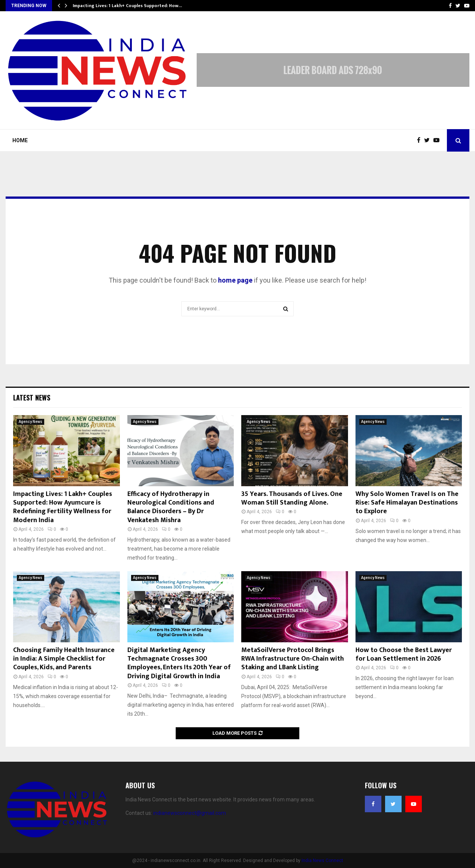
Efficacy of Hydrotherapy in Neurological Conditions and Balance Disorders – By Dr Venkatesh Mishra (171, 507)
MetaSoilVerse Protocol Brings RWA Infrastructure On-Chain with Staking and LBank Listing (293, 659)
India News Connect (322, 861)
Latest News (32, 398)
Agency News (31, 422)
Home (20, 140)
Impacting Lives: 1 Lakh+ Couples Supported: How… (127, 6)
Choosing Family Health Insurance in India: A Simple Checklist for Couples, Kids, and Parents (64, 659)
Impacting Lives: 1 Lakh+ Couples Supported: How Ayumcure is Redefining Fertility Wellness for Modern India (63, 507)
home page (235, 280)
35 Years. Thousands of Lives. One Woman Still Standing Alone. (292, 498)
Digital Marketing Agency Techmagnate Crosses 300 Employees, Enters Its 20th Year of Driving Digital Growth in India (179, 663)
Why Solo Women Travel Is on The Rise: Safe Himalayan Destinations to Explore (407, 503)
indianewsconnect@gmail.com (190, 813)
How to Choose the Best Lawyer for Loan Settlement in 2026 (404, 654)
